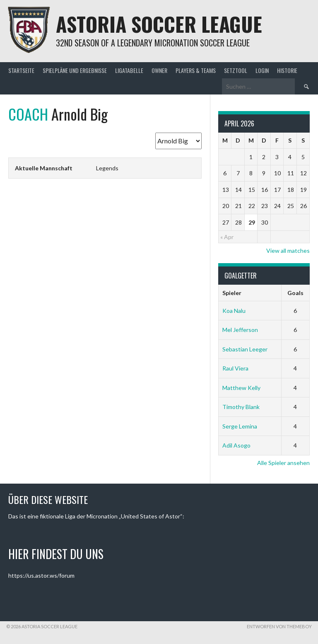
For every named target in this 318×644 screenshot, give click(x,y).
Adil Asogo (236, 445)
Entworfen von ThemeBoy (279, 626)
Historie (287, 70)
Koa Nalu (234, 311)
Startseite (21, 70)
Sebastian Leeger (245, 349)
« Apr (227, 237)
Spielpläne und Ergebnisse (75, 70)
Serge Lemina (240, 426)
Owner (159, 70)
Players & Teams (196, 70)
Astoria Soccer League (159, 24)
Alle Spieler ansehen (283, 463)
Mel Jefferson (240, 330)
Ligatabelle (129, 70)
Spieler (232, 293)
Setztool (236, 70)
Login (262, 70)
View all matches (288, 251)
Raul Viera (235, 368)
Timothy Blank (241, 407)
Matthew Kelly (241, 388)
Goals (295, 293)
